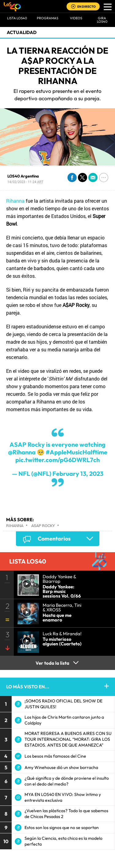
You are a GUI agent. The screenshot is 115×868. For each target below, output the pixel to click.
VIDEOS (76, 18)
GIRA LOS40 (102, 20)
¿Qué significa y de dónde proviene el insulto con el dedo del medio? (67, 781)
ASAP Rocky (43, 526)
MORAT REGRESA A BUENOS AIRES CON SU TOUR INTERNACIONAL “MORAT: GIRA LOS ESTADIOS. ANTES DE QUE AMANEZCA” (68, 739)
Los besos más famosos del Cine (55, 756)
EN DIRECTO (86, 7)
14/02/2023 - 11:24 (25, 182)
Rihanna (15, 201)
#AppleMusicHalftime (77, 452)
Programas (48, 18)
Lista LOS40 (17, 18)
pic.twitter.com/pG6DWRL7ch (57, 460)
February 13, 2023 (78, 474)
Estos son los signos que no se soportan (62, 828)
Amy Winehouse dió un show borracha (61, 767)
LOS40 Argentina (23, 176)
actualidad (22, 32)
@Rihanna (22, 452)
